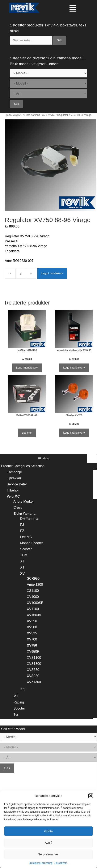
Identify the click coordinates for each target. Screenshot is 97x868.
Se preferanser (48, 854)
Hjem (8, 115)
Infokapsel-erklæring (41, 863)
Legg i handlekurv (52, 273)
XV (44, 115)
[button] (91, 796)
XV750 (51, 115)
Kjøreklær (14, 478)
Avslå (48, 843)
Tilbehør (13, 490)
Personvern (61, 863)
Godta (49, 831)
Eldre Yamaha (32, 115)
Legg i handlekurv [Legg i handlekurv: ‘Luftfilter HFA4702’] (27, 368)
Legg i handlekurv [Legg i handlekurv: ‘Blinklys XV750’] (74, 433)
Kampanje (14, 472)
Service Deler (17, 484)
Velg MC (18, 115)
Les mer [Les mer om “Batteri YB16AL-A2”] (27, 433)
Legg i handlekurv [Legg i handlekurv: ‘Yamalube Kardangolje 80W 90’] (74, 368)
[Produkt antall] (21, 273)
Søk (59, 40)
